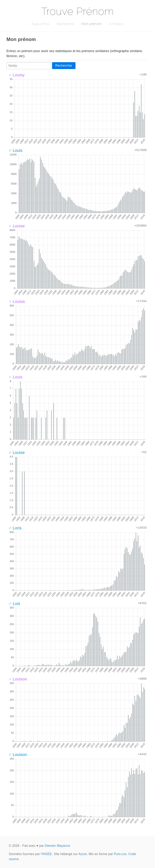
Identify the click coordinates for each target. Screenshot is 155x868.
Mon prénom (92, 24)
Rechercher (64, 66)
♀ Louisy (17, 75)
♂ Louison (18, 755)
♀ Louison (18, 679)
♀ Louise (17, 226)
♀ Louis (16, 377)
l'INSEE (46, 854)
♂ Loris (15, 528)
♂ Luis (14, 604)
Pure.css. (121, 854)
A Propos (116, 24)
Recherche (65, 24)
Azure (83, 854)
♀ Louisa (17, 301)
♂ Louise (17, 452)
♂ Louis (16, 150)
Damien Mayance (57, 846)
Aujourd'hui (40, 24)
